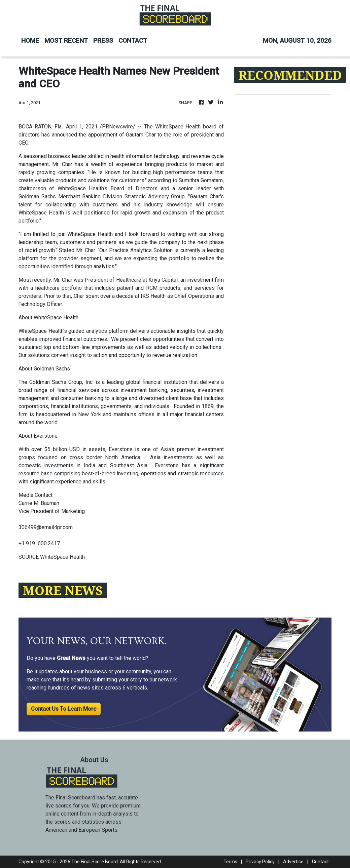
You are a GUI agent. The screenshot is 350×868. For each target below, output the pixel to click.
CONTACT (133, 41)
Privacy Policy (260, 862)
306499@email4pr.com (46, 527)
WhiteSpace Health (178, 127)
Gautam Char (141, 135)
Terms (230, 862)
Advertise (293, 862)
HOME (30, 41)
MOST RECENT (66, 41)
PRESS (103, 41)
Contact (320, 862)
